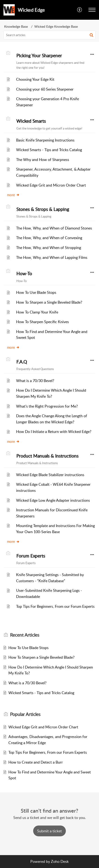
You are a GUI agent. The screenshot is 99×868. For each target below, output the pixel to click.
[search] (49, 35)
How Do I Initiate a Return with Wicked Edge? (54, 432)
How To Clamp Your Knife (37, 312)
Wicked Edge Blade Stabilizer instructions (50, 475)
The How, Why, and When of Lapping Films (52, 257)
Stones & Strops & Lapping (43, 209)
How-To (24, 274)
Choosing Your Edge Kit (35, 79)
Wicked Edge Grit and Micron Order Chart (51, 185)
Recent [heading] (25, 635)
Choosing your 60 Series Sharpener (45, 89)
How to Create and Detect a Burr (36, 762)
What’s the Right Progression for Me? (47, 406)
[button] (80, 10)
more (13, 195)
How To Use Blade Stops (36, 292)
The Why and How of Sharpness (43, 160)
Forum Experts (31, 556)
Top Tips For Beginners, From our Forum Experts (55, 606)
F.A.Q (22, 362)
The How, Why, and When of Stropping (49, 248)
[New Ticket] (49, 831)
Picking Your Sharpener (39, 56)
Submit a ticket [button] (49, 831)
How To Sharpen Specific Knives (42, 322)
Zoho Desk (60, 861)
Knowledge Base (16, 26)
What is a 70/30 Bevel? (35, 381)
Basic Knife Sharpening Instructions (45, 140)
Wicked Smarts (31, 121)
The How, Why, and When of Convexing (49, 238)
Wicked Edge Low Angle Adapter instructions (53, 500)
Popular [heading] (25, 714)
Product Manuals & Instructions (47, 456)
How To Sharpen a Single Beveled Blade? (49, 302)
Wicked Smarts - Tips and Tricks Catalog (49, 150)
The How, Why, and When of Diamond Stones (54, 228)
